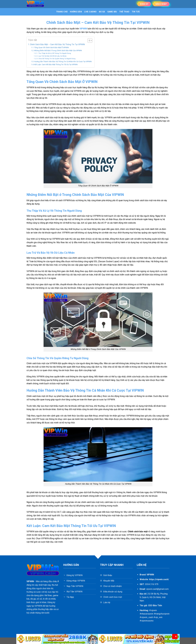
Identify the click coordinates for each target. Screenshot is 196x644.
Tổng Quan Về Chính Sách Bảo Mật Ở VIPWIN (51, 48)
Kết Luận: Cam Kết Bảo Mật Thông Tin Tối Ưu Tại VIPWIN (56, 64)
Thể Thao (124, 12)
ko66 (47, 613)
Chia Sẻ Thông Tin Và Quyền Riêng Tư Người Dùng (57, 59)
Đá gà (102, 12)
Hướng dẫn (76, 12)
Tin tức (136, 12)
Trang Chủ (62, 12)
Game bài (112, 12)
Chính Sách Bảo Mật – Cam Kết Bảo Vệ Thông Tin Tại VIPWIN (57, 45)
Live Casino (90, 12)
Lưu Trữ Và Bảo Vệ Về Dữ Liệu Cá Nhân (52, 56)
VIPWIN (30, 581)
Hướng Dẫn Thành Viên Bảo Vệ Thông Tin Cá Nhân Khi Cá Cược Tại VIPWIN (63, 62)
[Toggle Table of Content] (89, 41)
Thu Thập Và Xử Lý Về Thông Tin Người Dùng (55, 53)
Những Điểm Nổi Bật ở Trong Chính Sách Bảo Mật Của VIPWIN (58, 50)
